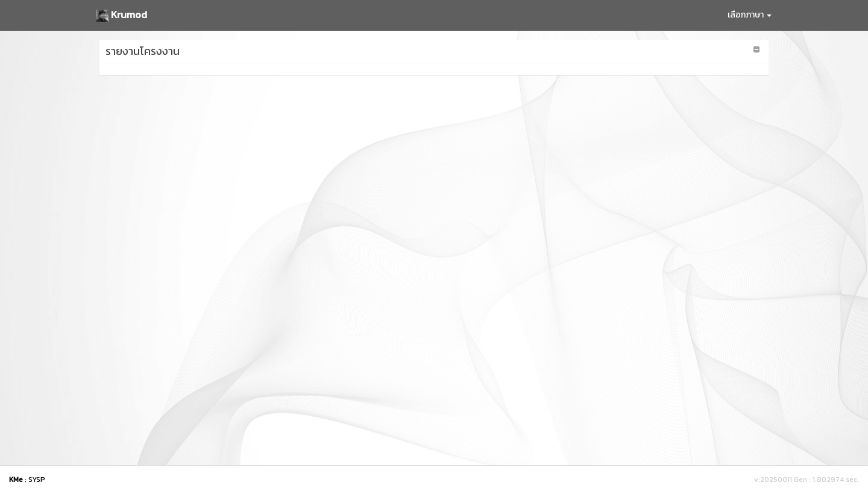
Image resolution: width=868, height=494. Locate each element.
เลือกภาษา (750, 15)
